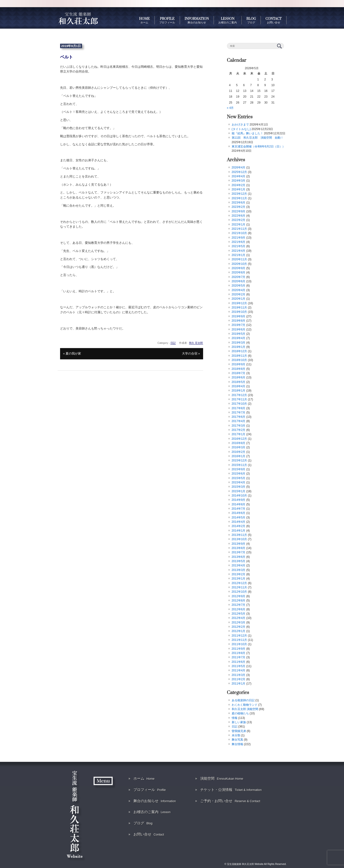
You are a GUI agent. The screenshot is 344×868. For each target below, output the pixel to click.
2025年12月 (239, 172)
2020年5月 (239, 286)
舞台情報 (237, 744)
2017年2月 (239, 430)
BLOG (251, 20)
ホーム (144, 778)
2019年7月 (239, 325)
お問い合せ (149, 834)
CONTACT (274, 20)
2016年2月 (239, 452)
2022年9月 (239, 211)
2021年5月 (239, 246)
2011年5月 (239, 666)
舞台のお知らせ (155, 801)
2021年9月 (239, 238)
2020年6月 (239, 281)
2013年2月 (239, 574)
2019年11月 (239, 308)
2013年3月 (239, 570)
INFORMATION (197, 20)
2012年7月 (239, 605)
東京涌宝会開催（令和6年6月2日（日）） (258, 146)
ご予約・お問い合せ (230, 801)
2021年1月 (239, 255)
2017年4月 (239, 421)
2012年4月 (239, 618)
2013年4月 (239, 565)
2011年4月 (239, 670)
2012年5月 (239, 614)
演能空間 (222, 778)
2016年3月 (239, 447)
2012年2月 (239, 627)
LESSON (228, 20)
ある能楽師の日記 (243, 700)
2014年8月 (239, 504)
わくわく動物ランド (245, 705)
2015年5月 (239, 478)
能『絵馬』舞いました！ (247, 133)
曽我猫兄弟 (239, 731)
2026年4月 (239, 167)
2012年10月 (239, 592)
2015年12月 (239, 460)
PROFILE (167, 20)
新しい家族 (239, 722)
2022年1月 (239, 225)
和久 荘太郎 (196, 343)
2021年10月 (239, 233)
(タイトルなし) (241, 129)
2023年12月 (239, 194)
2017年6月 (239, 417)
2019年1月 (239, 347)
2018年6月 (239, 377)
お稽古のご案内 (152, 812)
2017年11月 (239, 399)
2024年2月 (239, 185)
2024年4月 (239, 176)
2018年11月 (239, 356)
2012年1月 (239, 631)
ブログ (143, 823)
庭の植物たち (240, 713)
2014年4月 (239, 522)
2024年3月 (239, 181)
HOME (144, 20)
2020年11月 (239, 259)
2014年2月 (239, 526)
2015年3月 (239, 487)
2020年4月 (239, 290)
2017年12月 (239, 395)
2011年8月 (239, 653)
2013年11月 (239, 535)
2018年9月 (239, 364)
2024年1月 (239, 189)
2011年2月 (239, 679)
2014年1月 (239, 531)
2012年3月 (239, 622)
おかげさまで (240, 125)
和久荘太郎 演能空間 (245, 709)
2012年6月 (239, 609)
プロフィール (150, 790)
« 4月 (230, 108)
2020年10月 (239, 264)
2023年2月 (239, 207)
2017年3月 (239, 426)
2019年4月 (239, 338)
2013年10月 (239, 539)
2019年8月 (239, 321)
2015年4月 (239, 482)
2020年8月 (239, 272)
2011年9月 (239, 649)
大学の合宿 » (191, 353)
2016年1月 (239, 456)
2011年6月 (239, 662)
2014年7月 (239, 509)
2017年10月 (239, 404)
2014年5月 (239, 518)
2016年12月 (239, 439)
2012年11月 (239, 587)
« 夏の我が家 (72, 353)
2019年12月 (239, 303)
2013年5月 (239, 561)
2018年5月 (239, 382)
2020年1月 (239, 299)
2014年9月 (239, 500)
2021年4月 (239, 251)
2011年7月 (239, 657)
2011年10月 (239, 644)
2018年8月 (239, 369)
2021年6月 (239, 242)
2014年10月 (239, 496)
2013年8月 (239, 548)
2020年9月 (239, 268)
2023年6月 (239, 203)
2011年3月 (239, 675)
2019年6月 (239, 329)
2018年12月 (239, 351)
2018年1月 (239, 391)
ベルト (67, 57)
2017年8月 (239, 408)
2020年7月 (239, 277)
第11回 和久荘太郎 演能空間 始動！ (258, 138)
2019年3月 (239, 343)
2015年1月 (239, 491)
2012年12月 (239, 583)
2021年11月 (239, 229)
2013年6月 (239, 557)
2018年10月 (239, 360)
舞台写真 (237, 740)
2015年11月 (239, 465)
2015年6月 (239, 474)
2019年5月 (239, 334)
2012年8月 (239, 601)
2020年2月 (239, 294)
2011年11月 (239, 640)
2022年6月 (239, 216)
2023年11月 (239, 198)
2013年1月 (239, 579)
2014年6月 (239, 513)
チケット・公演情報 (231, 790)
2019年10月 (239, 312)
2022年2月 (239, 220)
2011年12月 (239, 636)
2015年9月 (239, 469)
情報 (235, 718)
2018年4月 (239, 386)
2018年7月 (239, 373)
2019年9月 (239, 316)
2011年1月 (239, 684)
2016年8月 (239, 443)
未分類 (236, 735)
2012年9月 (239, 596)
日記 (173, 343)
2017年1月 (239, 434)
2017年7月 (239, 413)
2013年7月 (239, 552)
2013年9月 (239, 544)
